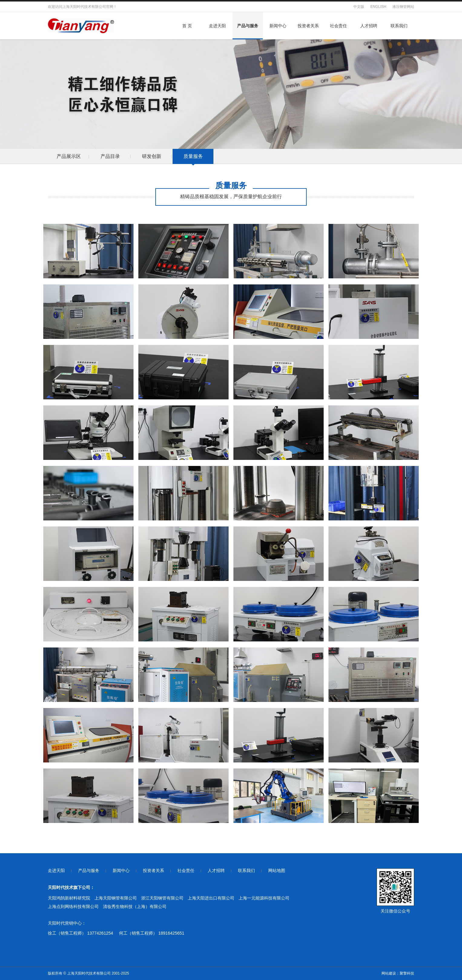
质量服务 (193, 156)
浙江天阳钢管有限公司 (162, 898)
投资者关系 (308, 26)
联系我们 (399, 26)
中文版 (359, 7)
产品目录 (110, 156)
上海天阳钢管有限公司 (116, 898)
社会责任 (338, 26)
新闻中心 (278, 26)
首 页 (187, 26)
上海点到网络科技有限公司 (73, 906)
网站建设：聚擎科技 (398, 973)
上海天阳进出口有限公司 (211, 898)
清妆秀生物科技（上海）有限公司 (135, 906)
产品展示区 (69, 156)
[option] (69, 156)
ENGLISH (378, 7)
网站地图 (277, 870)
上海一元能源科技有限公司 (264, 898)
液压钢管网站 (403, 7)
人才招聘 (369, 26)
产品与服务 (248, 26)
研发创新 (152, 156)
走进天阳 (217, 26)
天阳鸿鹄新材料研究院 (69, 898)
